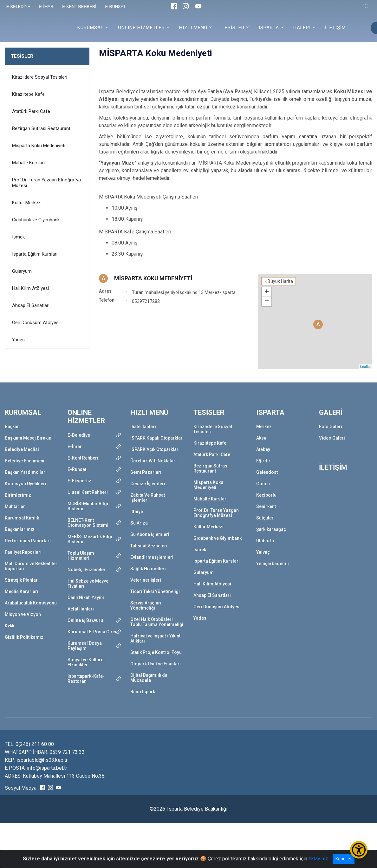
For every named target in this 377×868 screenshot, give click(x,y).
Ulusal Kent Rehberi (88, 492)
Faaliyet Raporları (23, 552)
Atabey (263, 449)
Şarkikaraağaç (271, 529)
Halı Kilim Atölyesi (30, 288)
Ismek (18, 237)
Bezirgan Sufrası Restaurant (41, 128)
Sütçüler (265, 518)
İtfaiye (137, 512)
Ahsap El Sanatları (31, 305)
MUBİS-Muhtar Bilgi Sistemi (88, 506)
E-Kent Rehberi (83, 458)
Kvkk (10, 626)
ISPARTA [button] (269, 28)
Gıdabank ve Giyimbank (36, 220)
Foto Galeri (331, 427)
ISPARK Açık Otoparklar (154, 449)
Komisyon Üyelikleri (26, 484)
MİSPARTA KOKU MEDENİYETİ (153, 278)
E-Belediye (79, 435)
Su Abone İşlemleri (150, 534)
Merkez (264, 427)
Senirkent (266, 506)
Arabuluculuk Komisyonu (31, 603)
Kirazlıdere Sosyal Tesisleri (40, 77)
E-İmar (75, 447)
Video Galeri (332, 438)
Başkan (12, 427)
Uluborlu (265, 541)
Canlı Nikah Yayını (86, 597)
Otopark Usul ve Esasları (156, 664)
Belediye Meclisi (22, 449)
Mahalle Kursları (28, 163)
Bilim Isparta (143, 692)
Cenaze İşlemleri (148, 484)
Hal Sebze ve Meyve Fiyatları (88, 584)
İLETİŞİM (335, 28)
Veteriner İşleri (146, 580)
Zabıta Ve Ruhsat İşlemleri (148, 498)
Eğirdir (263, 461)
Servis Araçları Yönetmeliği (146, 605)
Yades (18, 340)
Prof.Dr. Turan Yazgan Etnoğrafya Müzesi (46, 183)
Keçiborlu (266, 495)
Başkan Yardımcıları (26, 472)
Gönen (263, 484)
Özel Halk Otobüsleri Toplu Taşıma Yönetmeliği (157, 622)
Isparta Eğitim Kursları (35, 254)
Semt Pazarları (146, 472)
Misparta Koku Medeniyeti (39, 146)
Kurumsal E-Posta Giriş (92, 632)
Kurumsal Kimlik (22, 518)
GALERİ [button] (302, 28)
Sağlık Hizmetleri (148, 569)
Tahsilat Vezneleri (149, 546)
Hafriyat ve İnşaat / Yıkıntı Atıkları (156, 638)
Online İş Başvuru (85, 620)
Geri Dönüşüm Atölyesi (36, 323)
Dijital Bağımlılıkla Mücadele (149, 678)
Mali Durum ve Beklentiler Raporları (31, 566)
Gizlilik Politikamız (24, 637)
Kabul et (344, 859)
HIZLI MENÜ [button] (193, 28)
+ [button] (267, 292)
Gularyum (22, 271)
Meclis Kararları (22, 591)
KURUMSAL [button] (91, 28)
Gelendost (267, 472)
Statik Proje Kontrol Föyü (156, 652)
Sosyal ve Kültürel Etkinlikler (86, 662)
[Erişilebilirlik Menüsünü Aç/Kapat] (359, 850)
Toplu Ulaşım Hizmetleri (81, 556)
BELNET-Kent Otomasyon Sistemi (88, 523)
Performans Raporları (28, 541)
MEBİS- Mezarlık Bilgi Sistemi (90, 539)
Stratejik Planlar (21, 580)
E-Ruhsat (77, 469)
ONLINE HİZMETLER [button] (141, 28)
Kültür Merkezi (27, 203)
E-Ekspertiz (79, 481)
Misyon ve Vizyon (23, 614)
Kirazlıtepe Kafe (28, 94)
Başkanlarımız (20, 529)
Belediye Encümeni (25, 461)
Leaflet (365, 367)
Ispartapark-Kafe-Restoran (86, 679)
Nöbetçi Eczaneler (87, 570)
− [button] (267, 302)
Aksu (261, 438)
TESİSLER (22, 56)
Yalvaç (263, 552)
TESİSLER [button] (233, 28)
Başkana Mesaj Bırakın (28, 438)
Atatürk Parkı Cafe (31, 111)
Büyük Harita (280, 281)
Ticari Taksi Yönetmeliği (155, 591)
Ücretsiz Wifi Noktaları (153, 461)
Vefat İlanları (81, 609)
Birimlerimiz (18, 495)
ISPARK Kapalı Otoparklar (156, 438)
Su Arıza (139, 523)
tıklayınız (318, 859)
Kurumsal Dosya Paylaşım (85, 646)
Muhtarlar (15, 506)
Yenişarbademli (273, 564)
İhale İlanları (143, 427)
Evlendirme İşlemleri (152, 557)
